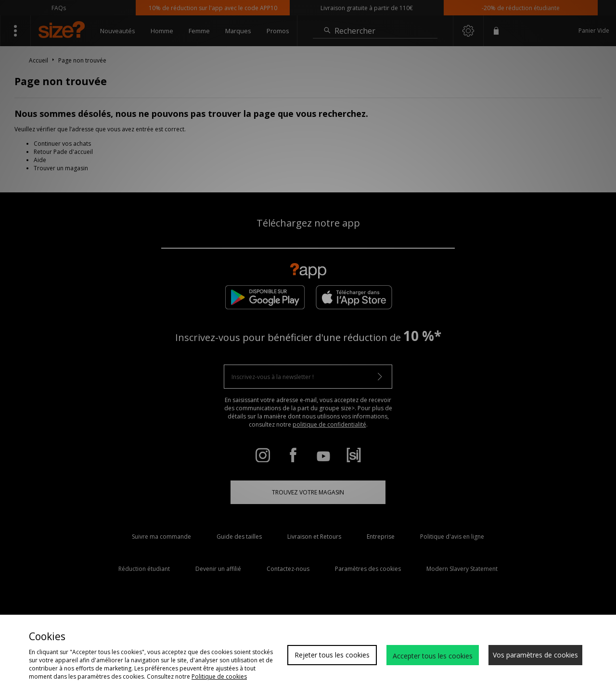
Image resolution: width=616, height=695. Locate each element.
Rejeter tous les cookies (332, 655)
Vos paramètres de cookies (535, 655)
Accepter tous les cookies (433, 656)
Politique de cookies (219, 676)
